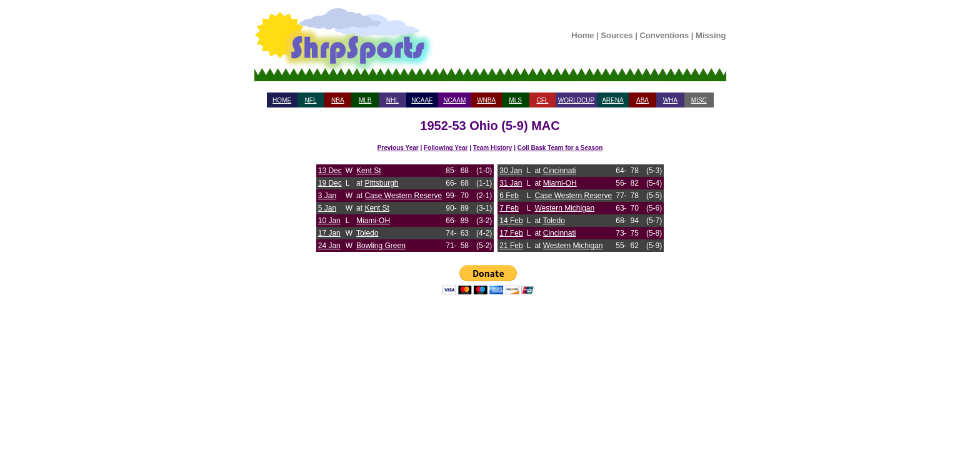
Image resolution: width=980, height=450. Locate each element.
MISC (699, 100)
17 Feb (511, 233)
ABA (642, 100)
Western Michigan (564, 208)
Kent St (368, 171)
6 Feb (509, 196)
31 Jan (511, 183)
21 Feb (511, 246)
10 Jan (329, 221)
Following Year (446, 148)
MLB (365, 100)
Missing (711, 35)
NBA (338, 100)
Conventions (664, 35)
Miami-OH (373, 221)
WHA (670, 100)
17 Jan (329, 233)
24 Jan (329, 246)
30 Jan (511, 171)
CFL (542, 100)
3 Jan (327, 196)
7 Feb (509, 208)
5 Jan (327, 208)
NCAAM (454, 100)
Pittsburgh (381, 183)
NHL (392, 100)
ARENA (612, 100)
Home (582, 35)
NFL (311, 100)
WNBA (486, 100)
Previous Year (398, 148)
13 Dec (330, 171)
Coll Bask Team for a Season (560, 148)
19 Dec (330, 183)
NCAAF (422, 100)
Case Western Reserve (403, 196)
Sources (617, 35)
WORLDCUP (576, 100)
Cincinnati (560, 171)
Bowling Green (381, 246)
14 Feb (511, 221)
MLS (515, 100)
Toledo (367, 233)
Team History (493, 148)
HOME (282, 100)
